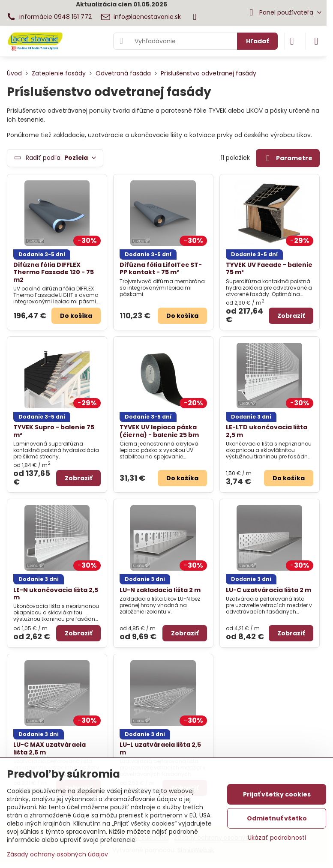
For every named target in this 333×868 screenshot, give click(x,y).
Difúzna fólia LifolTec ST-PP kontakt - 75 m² (161, 269)
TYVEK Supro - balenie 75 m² (54, 431)
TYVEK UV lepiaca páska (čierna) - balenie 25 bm (159, 431)
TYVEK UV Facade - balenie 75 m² (269, 269)
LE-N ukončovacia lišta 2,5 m (56, 594)
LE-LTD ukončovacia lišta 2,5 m (267, 431)
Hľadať (257, 41)
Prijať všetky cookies (277, 794)
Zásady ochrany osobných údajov (57, 854)
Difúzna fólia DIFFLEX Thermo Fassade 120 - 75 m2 (54, 272)
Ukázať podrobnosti (277, 838)
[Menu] (316, 41)
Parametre (288, 159)
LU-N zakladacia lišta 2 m (160, 590)
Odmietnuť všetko (277, 818)
